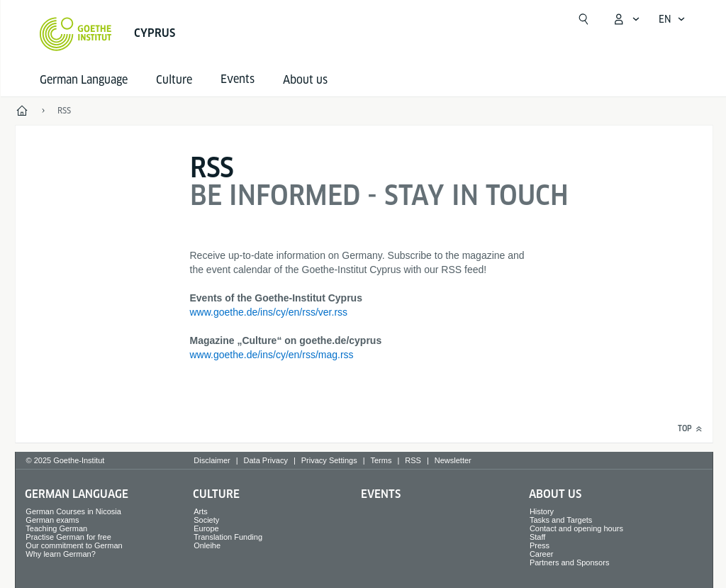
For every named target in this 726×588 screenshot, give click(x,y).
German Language (84, 80)
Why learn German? (60, 554)
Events (381, 494)
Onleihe (207, 545)
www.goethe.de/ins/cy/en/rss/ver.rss (269, 312)
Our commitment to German (74, 545)
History (542, 511)
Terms (381, 460)
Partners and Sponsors (570, 562)
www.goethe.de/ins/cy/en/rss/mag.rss (272, 355)
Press (540, 545)
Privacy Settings (329, 460)
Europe (206, 528)
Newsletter (453, 460)
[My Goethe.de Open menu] (626, 19)
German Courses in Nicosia (73, 511)
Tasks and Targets (561, 520)
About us (305, 80)
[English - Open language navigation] (672, 19)
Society (206, 520)
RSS (413, 460)
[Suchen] (583, 19)
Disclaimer (212, 460)
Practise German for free (68, 537)
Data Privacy (266, 460)
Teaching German (56, 528)
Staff (537, 537)
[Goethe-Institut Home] (76, 34)
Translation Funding (228, 537)
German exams (52, 520)
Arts (201, 511)
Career (542, 554)
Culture (174, 80)
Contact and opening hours (576, 528)
